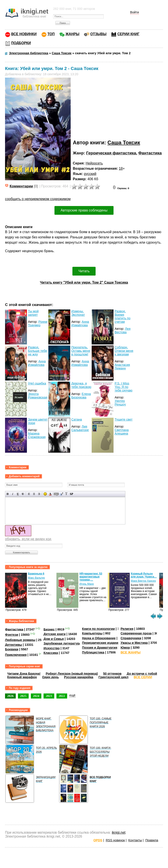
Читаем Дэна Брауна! (24, 674)
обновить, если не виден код (28, 539)
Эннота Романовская (38, 396)
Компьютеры (92, 633)
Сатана (77, 419)
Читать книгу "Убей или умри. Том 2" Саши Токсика (84, 282)
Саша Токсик (124, 142)
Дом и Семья (54, 639)
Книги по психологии (98, 629)
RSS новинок (115, 840)
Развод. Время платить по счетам (122, 316)
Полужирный (8, 494)
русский (90, 174)
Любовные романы (20, 640)
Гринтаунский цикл (113, 677)
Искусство (52, 648)
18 (121, 169)
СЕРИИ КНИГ (128, 34)
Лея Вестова (123, 330)
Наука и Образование (99, 638)
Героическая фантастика (111, 153)
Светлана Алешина (122, 432)
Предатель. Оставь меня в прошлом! (81, 351)
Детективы (14, 645)
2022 (62, 696)
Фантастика (150, 153)
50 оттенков (112, 674)
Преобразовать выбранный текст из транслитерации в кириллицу (66, 494)
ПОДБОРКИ (21, 43)
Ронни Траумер (38, 323)
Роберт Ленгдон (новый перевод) (72, 674)
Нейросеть (94, 163)
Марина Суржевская (37, 435)
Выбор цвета (50, 494)
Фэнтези (12, 635)
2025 (23, 696)
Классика (51, 653)
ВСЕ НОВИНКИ (24, 34)
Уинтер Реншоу (120, 403)
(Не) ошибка (37, 383)
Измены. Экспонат (78, 313)
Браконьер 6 (36, 574)
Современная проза (136, 633)
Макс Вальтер (36, 578)
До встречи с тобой (142, 674)
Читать (84, 271)
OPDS (98, 840)
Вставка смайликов (45, 494)
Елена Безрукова (81, 396)
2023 (49, 696)
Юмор (125, 648)
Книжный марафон (22, 677)
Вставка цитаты (61, 494)
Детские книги (55, 634)
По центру (34, 494)
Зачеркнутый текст (23, 494)
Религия (127, 629)
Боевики (12, 649)
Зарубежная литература (62, 643)
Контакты (135, 840)
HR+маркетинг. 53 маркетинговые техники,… (91, 577)
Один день (51, 677)
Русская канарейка (79, 677)
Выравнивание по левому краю (29, 494)
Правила (152, 840)
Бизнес (49, 629)
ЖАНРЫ (73, 34)
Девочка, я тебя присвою (81, 385)
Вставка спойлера (71, 494)
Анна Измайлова (80, 323)
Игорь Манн (87, 584)
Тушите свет (124, 419)
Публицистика (93, 652)
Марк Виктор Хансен (143, 581)
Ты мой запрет (33, 313)
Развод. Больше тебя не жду (38, 351)
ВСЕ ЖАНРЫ (130, 652)
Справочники (131, 638)
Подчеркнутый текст (18, 494)
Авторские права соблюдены (84, 210)
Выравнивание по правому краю (39, 494)
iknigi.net (119, 832)
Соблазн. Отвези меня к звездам (124, 351)
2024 (36, 696)
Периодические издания (101, 643)
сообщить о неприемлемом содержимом (38, 199)
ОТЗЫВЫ (98, 34)
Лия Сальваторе (80, 428)
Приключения (16, 655)
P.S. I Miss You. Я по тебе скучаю (124, 387)
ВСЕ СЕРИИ (143, 677)
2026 (10, 696)
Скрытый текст (56, 494)
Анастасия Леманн (122, 367)
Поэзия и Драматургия (100, 648)
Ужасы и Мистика (134, 643)
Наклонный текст (13, 494)
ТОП (51, 34)
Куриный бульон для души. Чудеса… (144, 575)
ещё (72, 695)
